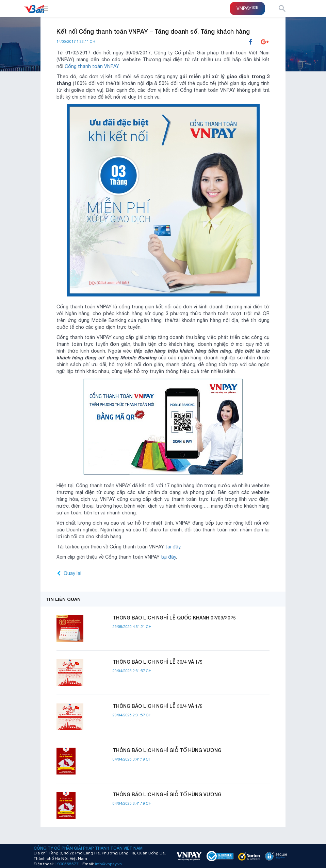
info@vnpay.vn (108, 864)
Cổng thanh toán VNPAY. (92, 66)
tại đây (173, 547)
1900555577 (67, 864)
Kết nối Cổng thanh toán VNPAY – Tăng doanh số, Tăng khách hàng (153, 31)
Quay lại (72, 573)
